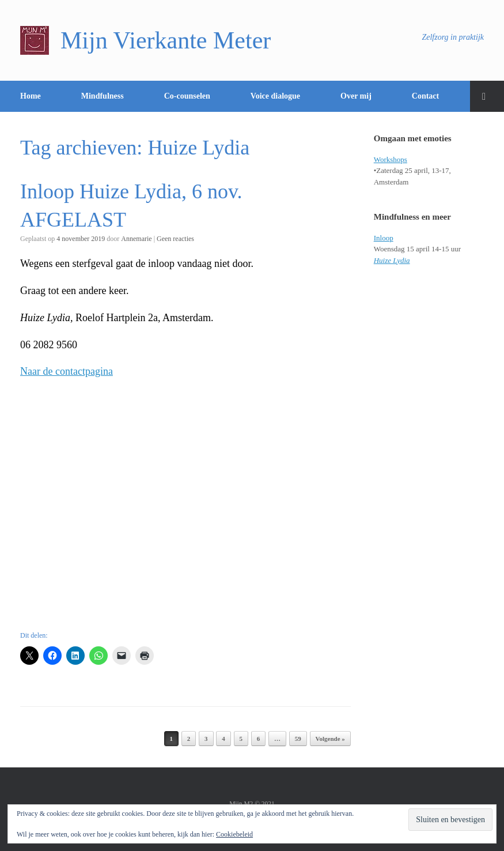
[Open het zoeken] (487, 96)
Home (31, 96)
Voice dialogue (275, 96)
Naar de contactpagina (67, 371)
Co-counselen (187, 96)
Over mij (356, 96)
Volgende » (330, 739)
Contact (425, 96)
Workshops (391, 159)
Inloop (384, 238)
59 (298, 739)
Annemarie (136, 239)
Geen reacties (175, 239)
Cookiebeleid (234, 834)
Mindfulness (103, 96)
